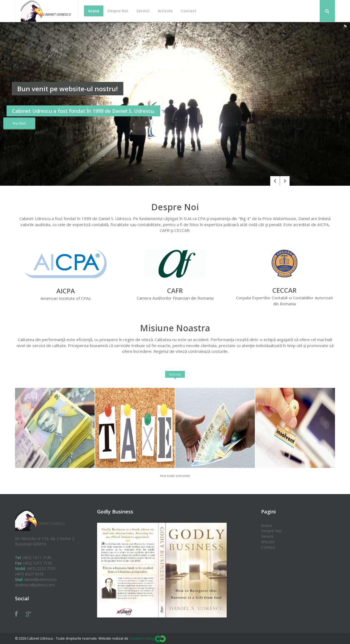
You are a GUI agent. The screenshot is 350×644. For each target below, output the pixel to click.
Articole (175, 374)
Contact (268, 547)
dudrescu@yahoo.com (35, 585)
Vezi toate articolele (175, 476)
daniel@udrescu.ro (41, 579)
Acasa (266, 525)
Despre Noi (271, 531)
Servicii (267, 536)
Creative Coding (147, 638)
